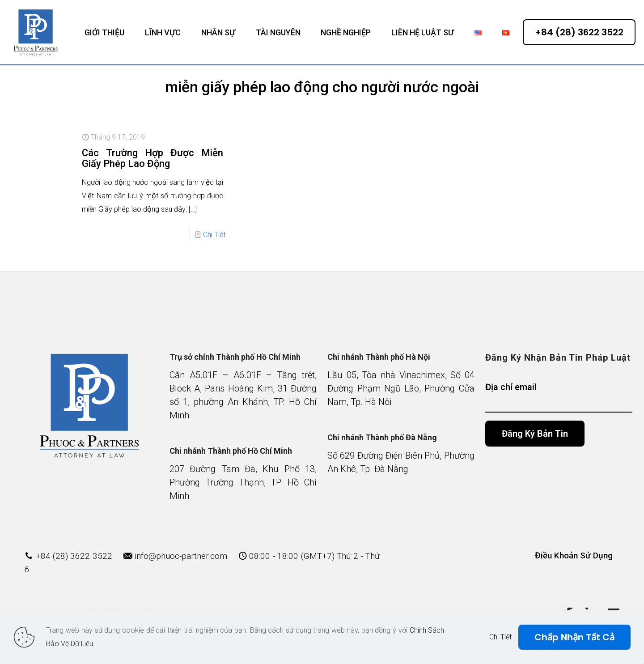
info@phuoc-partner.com (181, 556)
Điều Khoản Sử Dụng (574, 555)
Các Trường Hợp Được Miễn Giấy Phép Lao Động (153, 158)
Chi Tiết (214, 235)
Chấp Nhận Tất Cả (574, 637)
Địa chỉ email (559, 397)
